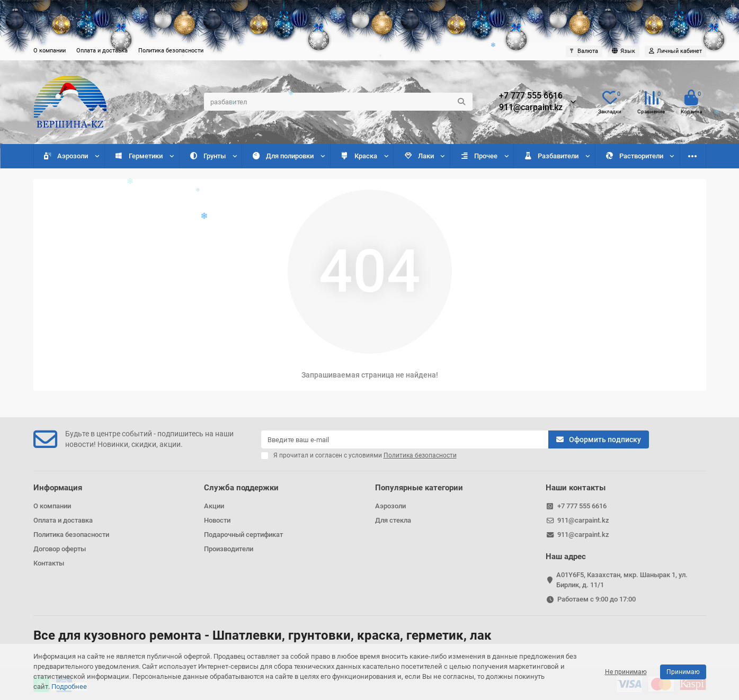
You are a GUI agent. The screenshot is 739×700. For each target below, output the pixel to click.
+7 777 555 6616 (531, 96)
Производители (229, 549)
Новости (217, 520)
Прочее (479, 156)
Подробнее (69, 686)
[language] (624, 51)
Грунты (207, 156)
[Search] (338, 102)
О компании (50, 51)
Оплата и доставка (102, 51)
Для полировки (283, 156)
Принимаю (683, 672)
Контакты (49, 563)
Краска (359, 156)
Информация (58, 488)
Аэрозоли (66, 156)
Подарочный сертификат (243, 535)
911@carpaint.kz (531, 107)
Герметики (139, 156)
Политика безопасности (171, 51)
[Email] (405, 439)
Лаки (419, 156)
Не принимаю (626, 672)
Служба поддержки (241, 488)
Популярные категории (419, 488)
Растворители (634, 156)
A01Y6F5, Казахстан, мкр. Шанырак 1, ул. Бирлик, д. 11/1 (622, 580)
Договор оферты (60, 549)
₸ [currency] (584, 51)
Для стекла (393, 520)
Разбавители (551, 156)
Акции (214, 506)
